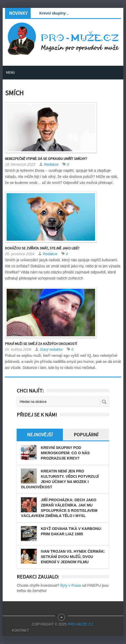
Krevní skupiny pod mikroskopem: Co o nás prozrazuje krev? (65, 453)
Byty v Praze (71, 585)
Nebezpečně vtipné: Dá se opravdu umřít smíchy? (46, 159)
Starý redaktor (51, 349)
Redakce (51, 164)
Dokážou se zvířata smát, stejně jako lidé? (42, 248)
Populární (86, 435)
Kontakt (20, 630)
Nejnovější (40, 435)
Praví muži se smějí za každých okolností (41, 344)
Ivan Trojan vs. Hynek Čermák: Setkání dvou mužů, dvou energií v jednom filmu (73, 557)
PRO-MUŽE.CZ (80, 624)
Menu (10, 72)
